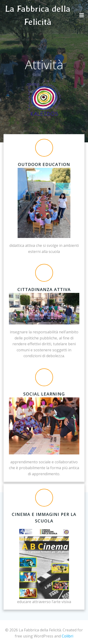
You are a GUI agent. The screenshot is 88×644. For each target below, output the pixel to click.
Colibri (67, 636)
